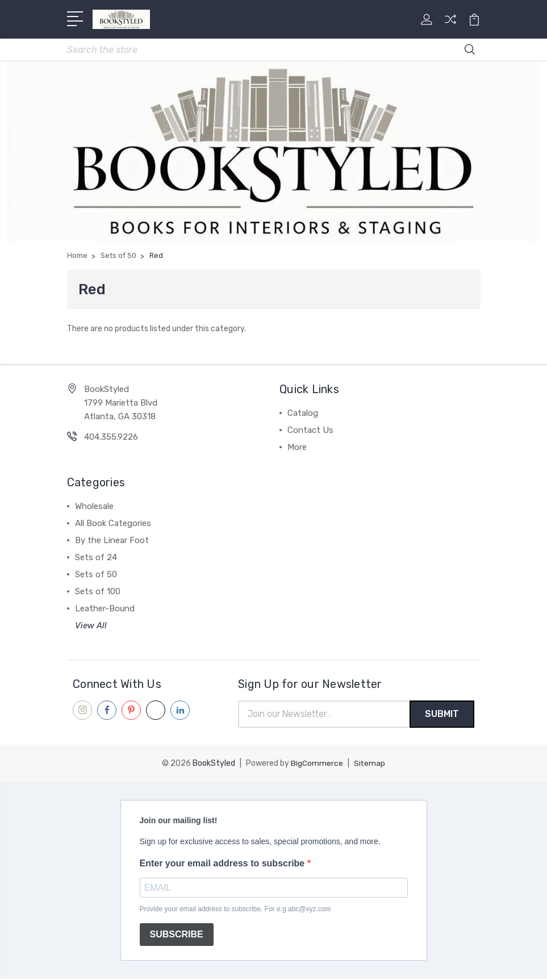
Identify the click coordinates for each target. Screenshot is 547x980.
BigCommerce (317, 764)
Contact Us (310, 431)
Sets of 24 (96, 558)
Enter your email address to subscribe (224, 864)
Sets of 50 (96, 575)
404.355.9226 (111, 437)
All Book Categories (113, 524)
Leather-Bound (105, 609)
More (297, 448)
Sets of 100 (98, 592)
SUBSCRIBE (177, 935)
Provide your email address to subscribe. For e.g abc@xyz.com (235, 910)
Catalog (303, 414)
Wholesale (94, 507)
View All (91, 626)
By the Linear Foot (112, 541)
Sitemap (370, 764)
